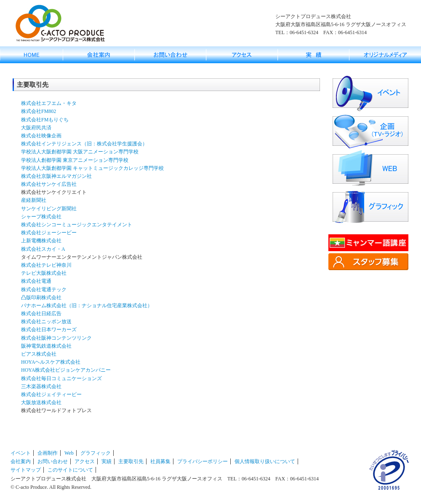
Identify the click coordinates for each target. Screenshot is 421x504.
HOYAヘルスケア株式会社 (51, 362)
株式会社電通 (36, 281)
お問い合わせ (53, 461)
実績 (107, 461)
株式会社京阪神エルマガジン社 (56, 176)
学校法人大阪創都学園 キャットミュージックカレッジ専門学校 (92, 168)
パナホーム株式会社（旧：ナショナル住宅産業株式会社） (87, 306)
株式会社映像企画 (41, 136)
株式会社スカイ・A (43, 249)
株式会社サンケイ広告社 (49, 184)
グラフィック (96, 453)
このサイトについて (70, 470)
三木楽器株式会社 (41, 386)
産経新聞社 (34, 200)
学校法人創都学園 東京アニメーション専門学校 (75, 160)
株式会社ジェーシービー (49, 233)
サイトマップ (26, 470)
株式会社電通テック (44, 290)
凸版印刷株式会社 (41, 298)
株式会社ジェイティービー (51, 394)
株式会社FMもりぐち (45, 120)
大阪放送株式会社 (41, 402)
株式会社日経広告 (41, 314)
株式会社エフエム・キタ (49, 103)
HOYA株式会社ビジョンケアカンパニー (66, 370)
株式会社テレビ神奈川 (46, 265)
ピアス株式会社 (39, 354)
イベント (21, 453)
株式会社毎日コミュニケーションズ (61, 378)
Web (69, 453)
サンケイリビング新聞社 (49, 209)
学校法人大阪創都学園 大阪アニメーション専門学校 (80, 152)
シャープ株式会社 (41, 217)
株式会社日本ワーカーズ (49, 330)
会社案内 (21, 461)
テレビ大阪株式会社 (44, 273)
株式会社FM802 (39, 111)
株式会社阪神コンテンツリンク (56, 338)
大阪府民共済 (36, 128)
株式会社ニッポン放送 (46, 322)
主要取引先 (131, 461)
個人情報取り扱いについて (265, 461)
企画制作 (48, 453)
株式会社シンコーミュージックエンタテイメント (77, 225)
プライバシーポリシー (203, 461)
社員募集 (160, 461)
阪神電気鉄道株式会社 (46, 346)
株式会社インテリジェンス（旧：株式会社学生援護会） (84, 144)
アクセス (85, 461)
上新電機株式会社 (41, 241)
